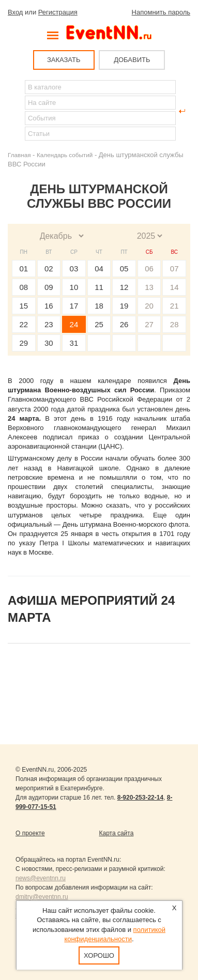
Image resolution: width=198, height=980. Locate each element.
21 (174, 306)
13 (149, 287)
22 (24, 324)
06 (149, 269)
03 (74, 269)
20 (149, 306)
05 (124, 269)
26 (124, 324)
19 (124, 306)
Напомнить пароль (161, 12)
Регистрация (58, 12)
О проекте (30, 833)
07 (174, 269)
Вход (15, 12)
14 (174, 287)
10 (74, 287)
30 (49, 343)
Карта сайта (117, 833)
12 (124, 287)
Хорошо (99, 955)
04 (99, 269)
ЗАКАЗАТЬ (64, 60)
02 (49, 269)
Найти (16, 111)
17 (74, 306)
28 (174, 324)
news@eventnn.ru (41, 878)
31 (74, 343)
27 (149, 324)
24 (74, 324)
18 (99, 306)
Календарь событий (65, 155)
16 (49, 306)
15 (24, 306)
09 (49, 287)
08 (24, 287)
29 (24, 343)
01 (24, 269)
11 (99, 287)
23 (49, 324)
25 (99, 324)
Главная (19, 155)
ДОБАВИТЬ (132, 60)
